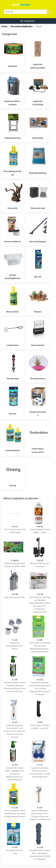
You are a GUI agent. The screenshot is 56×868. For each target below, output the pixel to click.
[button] (28, 21)
